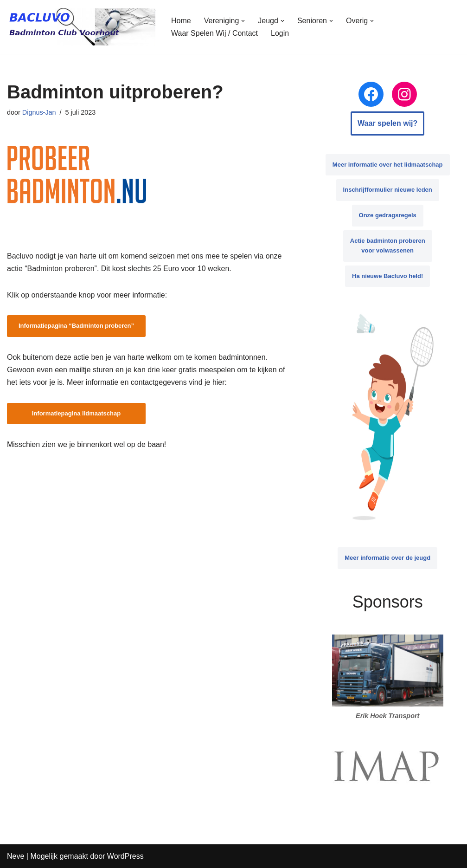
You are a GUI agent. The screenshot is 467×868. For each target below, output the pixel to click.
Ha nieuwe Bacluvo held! (387, 276)
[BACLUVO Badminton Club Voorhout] (81, 27)
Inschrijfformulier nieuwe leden (388, 190)
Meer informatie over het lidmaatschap (388, 165)
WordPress (125, 856)
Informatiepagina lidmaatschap (76, 413)
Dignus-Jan (39, 112)
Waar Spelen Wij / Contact (214, 33)
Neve (16, 856)
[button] (243, 21)
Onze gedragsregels (388, 215)
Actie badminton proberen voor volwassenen (388, 246)
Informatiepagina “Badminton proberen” (76, 326)
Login (280, 33)
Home (181, 21)
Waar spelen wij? (387, 123)
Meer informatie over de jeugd (387, 558)
